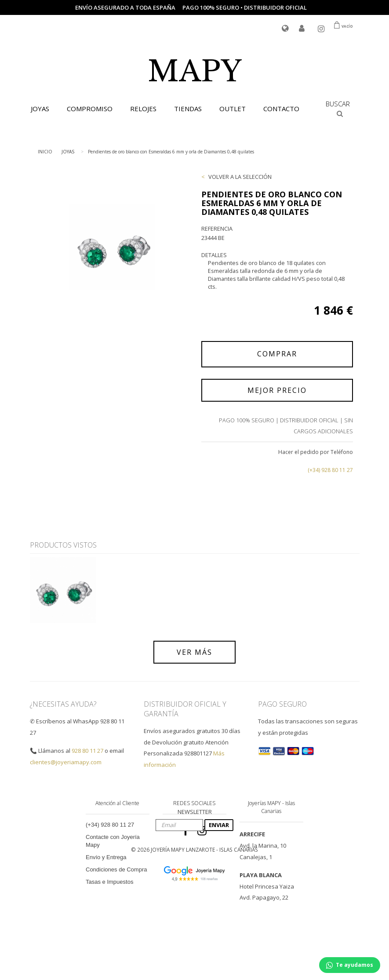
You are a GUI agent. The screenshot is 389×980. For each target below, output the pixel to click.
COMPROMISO (90, 109)
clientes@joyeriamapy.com (66, 762)
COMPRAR (277, 354)
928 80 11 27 (87, 751)
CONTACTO (281, 109)
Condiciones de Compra (116, 869)
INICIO (45, 152)
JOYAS (40, 109)
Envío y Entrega (106, 857)
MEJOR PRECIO (277, 390)
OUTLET (233, 109)
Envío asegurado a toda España (125, 7)
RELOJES (143, 109)
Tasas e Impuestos (109, 882)
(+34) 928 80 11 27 (330, 470)
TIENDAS (188, 109)
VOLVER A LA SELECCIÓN (240, 177)
